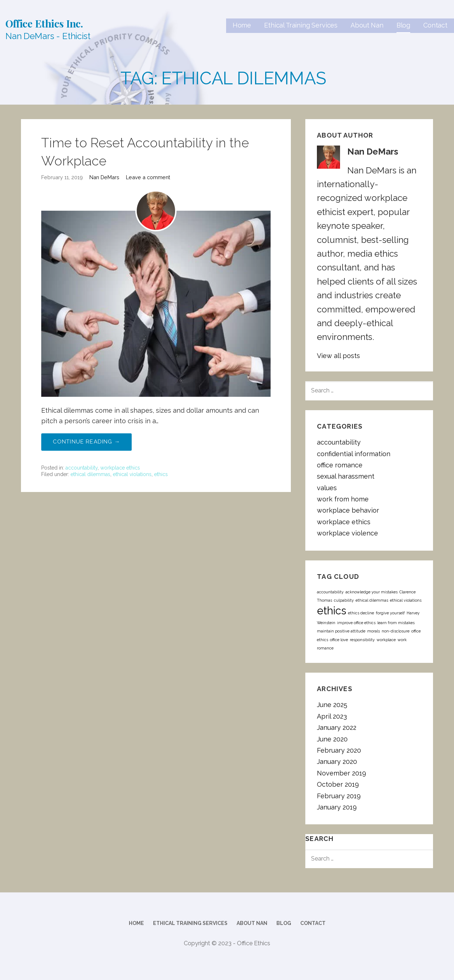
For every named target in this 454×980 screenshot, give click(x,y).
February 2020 (339, 750)
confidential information (354, 454)
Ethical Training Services (301, 25)
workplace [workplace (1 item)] (386, 640)
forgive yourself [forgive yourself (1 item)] (390, 613)
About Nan (367, 25)
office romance (340, 465)
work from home (343, 499)
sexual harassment (346, 476)
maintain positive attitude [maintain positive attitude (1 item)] (341, 631)
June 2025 (332, 705)
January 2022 (337, 727)
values (327, 488)
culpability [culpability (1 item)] (344, 600)
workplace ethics (120, 468)
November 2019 (341, 773)
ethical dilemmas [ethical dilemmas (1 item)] (372, 600)
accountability (82, 468)
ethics (161, 474)
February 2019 (339, 796)
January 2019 (337, 807)
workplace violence (347, 533)
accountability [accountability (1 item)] (330, 592)
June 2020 (332, 739)
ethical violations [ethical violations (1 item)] (406, 600)
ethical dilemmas (90, 474)
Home (242, 25)
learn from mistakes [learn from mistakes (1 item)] (396, 623)
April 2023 (332, 716)
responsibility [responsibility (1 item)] (362, 640)
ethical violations (132, 474)
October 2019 (338, 784)
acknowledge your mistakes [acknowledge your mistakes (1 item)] (372, 592)
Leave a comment (148, 177)
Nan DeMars (104, 177)
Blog (403, 25)
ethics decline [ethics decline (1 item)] (361, 613)
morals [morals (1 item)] (374, 631)
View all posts (338, 356)
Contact (435, 25)
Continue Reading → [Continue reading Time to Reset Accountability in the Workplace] (87, 442)
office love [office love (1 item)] (339, 640)
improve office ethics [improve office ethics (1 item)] (356, 623)
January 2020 (337, 762)
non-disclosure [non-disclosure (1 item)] (396, 631)
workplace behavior (348, 510)
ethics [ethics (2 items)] (332, 611)
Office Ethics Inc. (44, 23)
